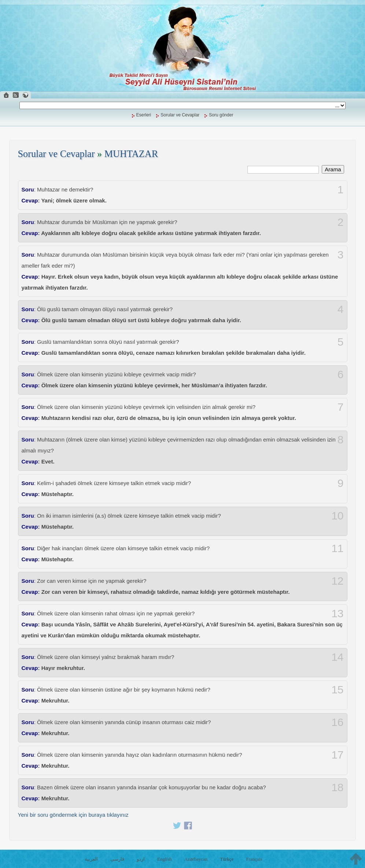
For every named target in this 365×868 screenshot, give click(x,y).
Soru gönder (221, 115)
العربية (91, 859)
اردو (141, 859)
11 (337, 548)
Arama (333, 169)
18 (337, 787)
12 (337, 581)
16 (337, 722)
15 (337, 690)
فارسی (117, 859)
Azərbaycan (196, 859)
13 (337, 614)
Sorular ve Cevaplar (180, 115)
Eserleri (144, 115)
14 (337, 657)
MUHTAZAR (131, 154)
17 (337, 755)
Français (254, 859)
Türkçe (227, 859)
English (165, 859)
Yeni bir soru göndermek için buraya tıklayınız (73, 815)
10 (337, 516)
